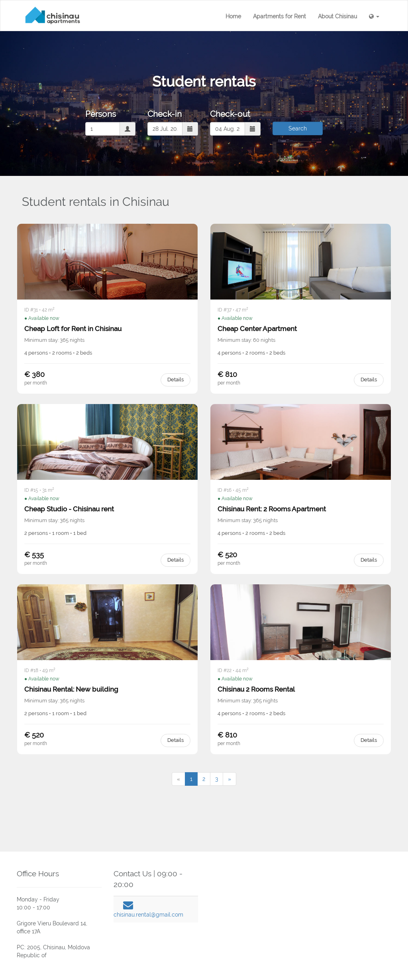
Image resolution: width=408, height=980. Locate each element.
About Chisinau (337, 16)
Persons (101, 114)
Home (233, 16)
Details (176, 380)
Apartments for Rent (280, 16)
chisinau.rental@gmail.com (148, 915)
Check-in (165, 114)
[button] (374, 16)
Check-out (230, 114)
